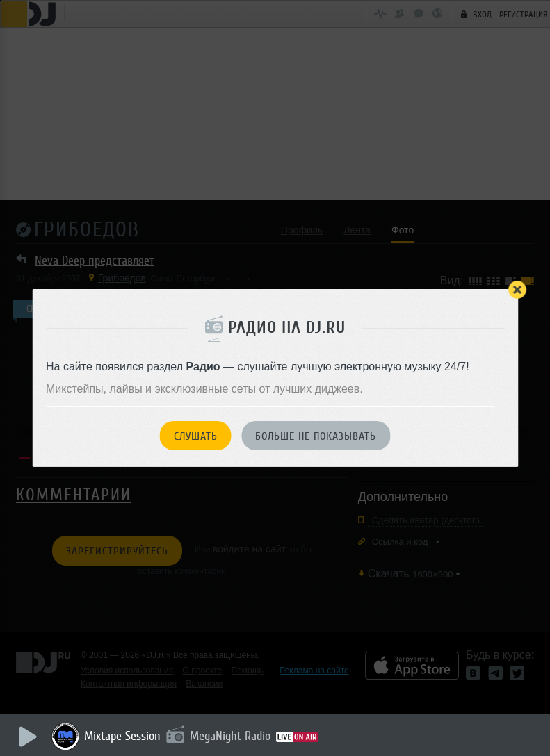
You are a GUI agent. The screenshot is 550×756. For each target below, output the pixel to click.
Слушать (196, 436)
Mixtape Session (123, 736)
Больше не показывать (316, 436)
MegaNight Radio (231, 736)
